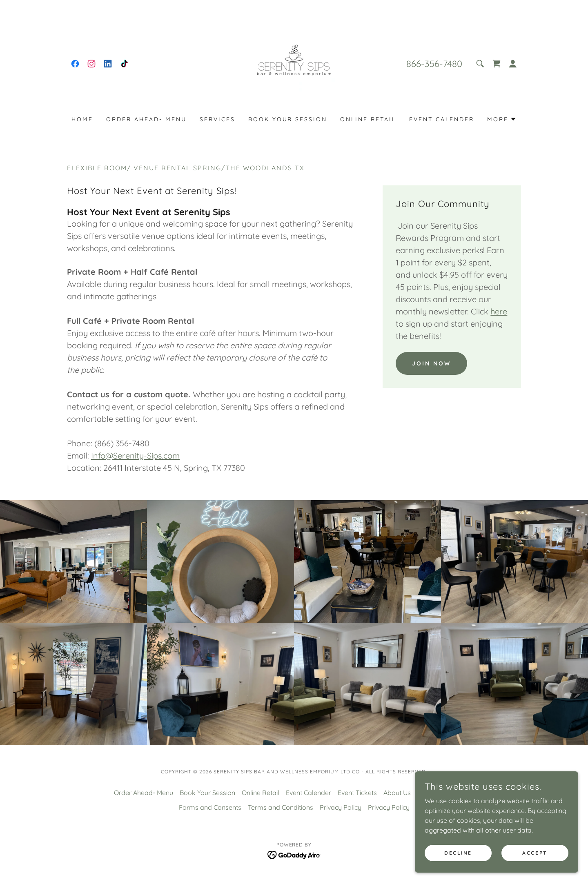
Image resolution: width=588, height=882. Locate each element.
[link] (75, 64)
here (499, 311)
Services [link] (217, 119)
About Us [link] (397, 793)
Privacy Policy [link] (341, 807)
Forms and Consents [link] (210, 807)
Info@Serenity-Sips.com (135, 455)
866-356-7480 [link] (434, 64)
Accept (535, 853)
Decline (458, 853)
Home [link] (82, 119)
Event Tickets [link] (357, 793)
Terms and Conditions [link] (281, 807)
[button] (513, 64)
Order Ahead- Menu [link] (146, 119)
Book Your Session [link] (288, 119)
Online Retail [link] (368, 119)
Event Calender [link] (442, 119)
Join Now (431, 363)
